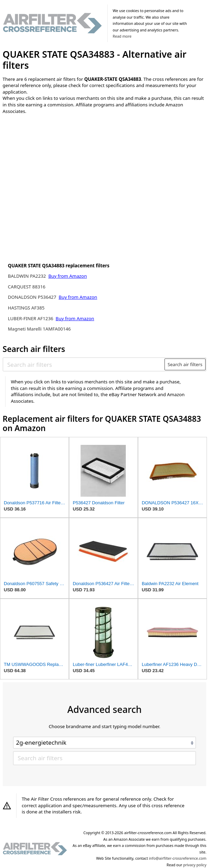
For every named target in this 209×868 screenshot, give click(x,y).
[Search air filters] (84, 364)
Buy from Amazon (68, 276)
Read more (122, 36)
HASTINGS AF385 (26, 308)
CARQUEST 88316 (27, 287)
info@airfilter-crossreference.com (178, 858)
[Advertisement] (60, 165)
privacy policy (195, 865)
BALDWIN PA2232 (28, 276)
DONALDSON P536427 (33, 297)
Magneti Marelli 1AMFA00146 (39, 329)
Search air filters (185, 364)
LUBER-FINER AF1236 (31, 318)
